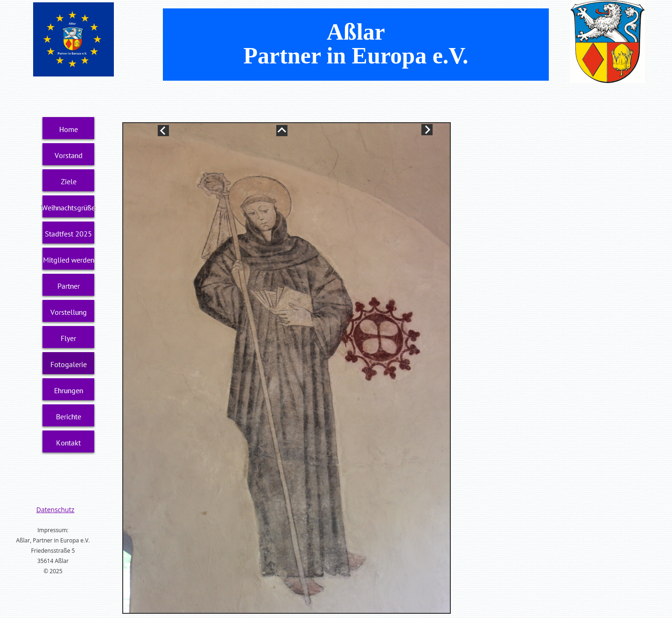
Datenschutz (55, 510)
